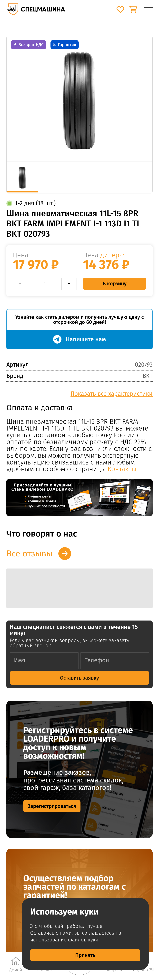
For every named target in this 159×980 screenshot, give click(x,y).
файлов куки (83, 940)
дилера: (112, 255)
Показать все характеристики (112, 394)
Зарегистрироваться (52, 806)
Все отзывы (29, 554)
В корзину (115, 284)
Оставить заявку (79, 678)
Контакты (122, 469)
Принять (85, 955)
